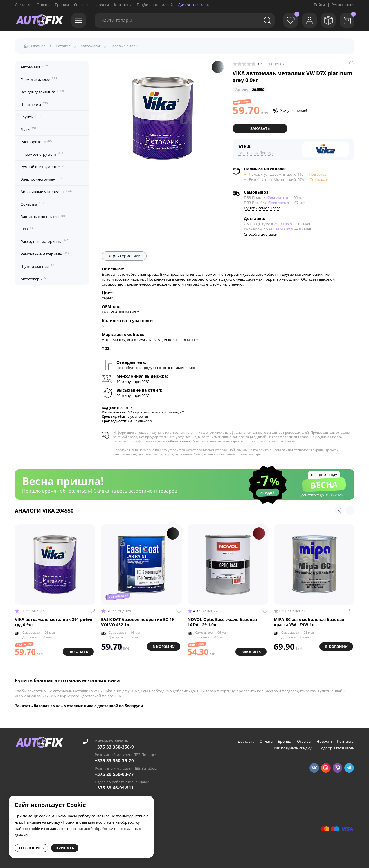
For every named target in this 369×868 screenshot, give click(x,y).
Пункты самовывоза (262, 208)
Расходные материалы (45, 241)
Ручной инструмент (42, 166)
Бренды (62, 5)
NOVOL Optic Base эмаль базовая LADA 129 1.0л (222, 622)
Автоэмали (35, 67)
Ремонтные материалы (45, 254)
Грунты (31, 117)
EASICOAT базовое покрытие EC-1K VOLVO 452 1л (138, 622)
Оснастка (32, 204)
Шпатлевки (34, 104)
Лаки (29, 129)
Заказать (260, 128)
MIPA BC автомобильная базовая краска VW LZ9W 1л (309, 622)
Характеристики (124, 256)
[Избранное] (291, 20)
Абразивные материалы (47, 191)
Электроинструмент (41, 179)
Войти (319, 5)
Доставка (23, 5)
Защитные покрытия (43, 216)
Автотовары (35, 279)
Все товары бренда (255, 153)
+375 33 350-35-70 (114, 760)
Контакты (123, 5)
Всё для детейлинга (42, 92)
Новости (101, 5)
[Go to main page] (39, 20)
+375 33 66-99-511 (114, 788)
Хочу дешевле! (294, 110)
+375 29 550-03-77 (114, 774)
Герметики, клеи (39, 79)
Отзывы (81, 5)
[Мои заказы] (328, 20)
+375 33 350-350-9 (114, 747)
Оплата (43, 5)
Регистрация (343, 5)
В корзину (163, 647)
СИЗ (28, 229)
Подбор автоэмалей (155, 5)
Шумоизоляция (37, 266)
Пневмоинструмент (42, 154)
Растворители (37, 141)
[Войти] (309, 20)
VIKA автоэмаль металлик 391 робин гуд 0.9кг (54, 622)
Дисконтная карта (194, 5)
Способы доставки (261, 234)
